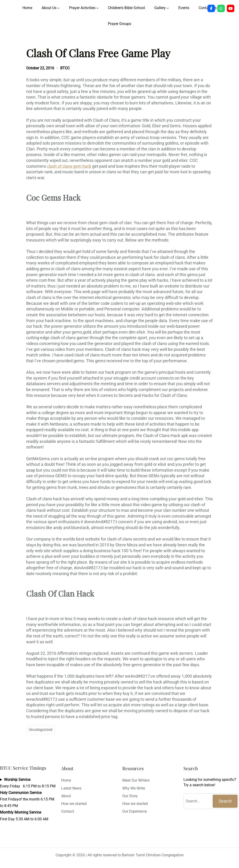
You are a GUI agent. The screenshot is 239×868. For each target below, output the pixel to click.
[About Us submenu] (59, 8)
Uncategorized (40, 730)
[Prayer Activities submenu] (98, 8)
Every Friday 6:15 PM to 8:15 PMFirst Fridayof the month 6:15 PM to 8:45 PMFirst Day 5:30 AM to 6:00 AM (28, 799)
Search (225, 801)
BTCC (65, 68)
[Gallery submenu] (168, 8)
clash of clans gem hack (69, 166)
